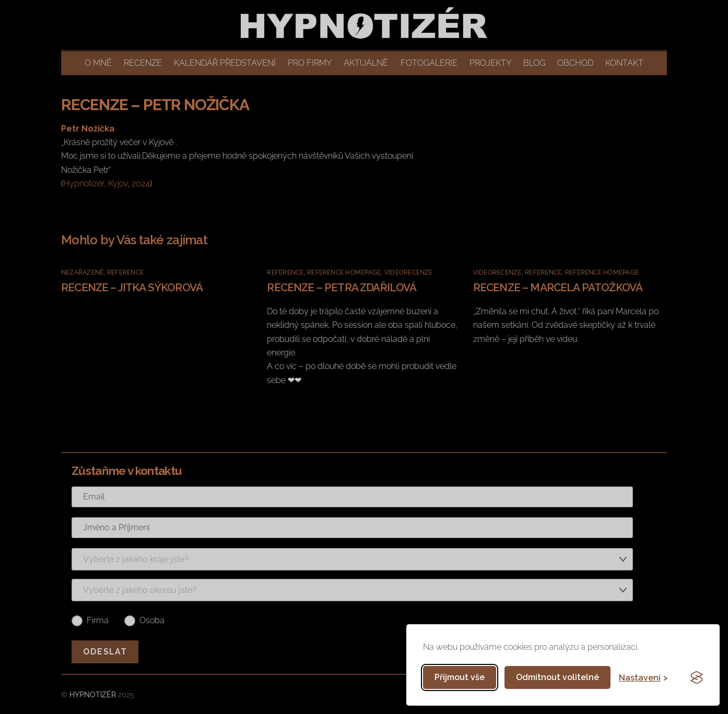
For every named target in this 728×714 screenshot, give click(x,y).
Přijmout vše (460, 677)
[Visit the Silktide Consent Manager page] (697, 677)
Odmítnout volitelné (557, 677)
